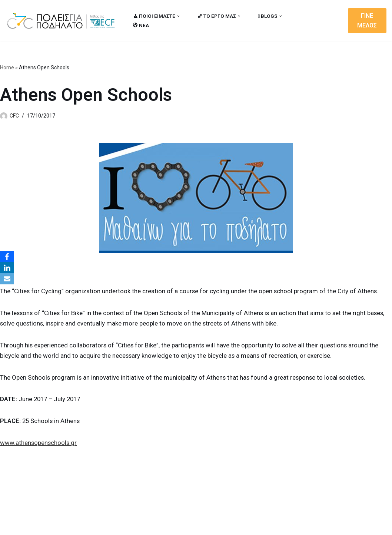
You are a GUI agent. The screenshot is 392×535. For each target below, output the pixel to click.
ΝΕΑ (141, 25)
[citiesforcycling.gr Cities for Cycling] (63, 21)
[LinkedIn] (7, 268)
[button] (179, 16)
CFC (14, 116)
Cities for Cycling (29, 525)
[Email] (7, 279)
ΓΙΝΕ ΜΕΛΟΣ (367, 21)
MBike (100, 525)
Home (7, 67)
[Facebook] (7, 257)
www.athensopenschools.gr (39, 443)
